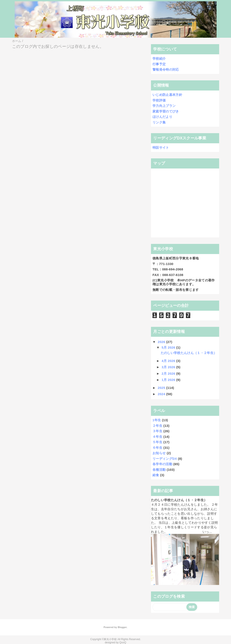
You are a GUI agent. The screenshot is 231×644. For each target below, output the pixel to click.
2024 (162, 394)
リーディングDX (165, 459)
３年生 (157, 431)
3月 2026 (169, 367)
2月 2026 (169, 373)
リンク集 (159, 122)
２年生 (157, 426)
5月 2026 (169, 347)
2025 (162, 388)
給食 (156, 475)
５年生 (157, 442)
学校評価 (159, 100)
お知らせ (159, 453)
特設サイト (161, 147)
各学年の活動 (162, 464)
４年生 (157, 437)
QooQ (123, 642)
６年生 (157, 448)
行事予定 (159, 64)
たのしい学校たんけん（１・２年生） (189, 353)
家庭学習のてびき (166, 111)
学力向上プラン (164, 106)
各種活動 (159, 470)
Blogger (122, 627)
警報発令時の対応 (166, 69)
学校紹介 (159, 58)
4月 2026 (169, 361)
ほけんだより (162, 117)
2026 (162, 342)
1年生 (157, 420)
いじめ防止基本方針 (167, 95)
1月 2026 (169, 380)
